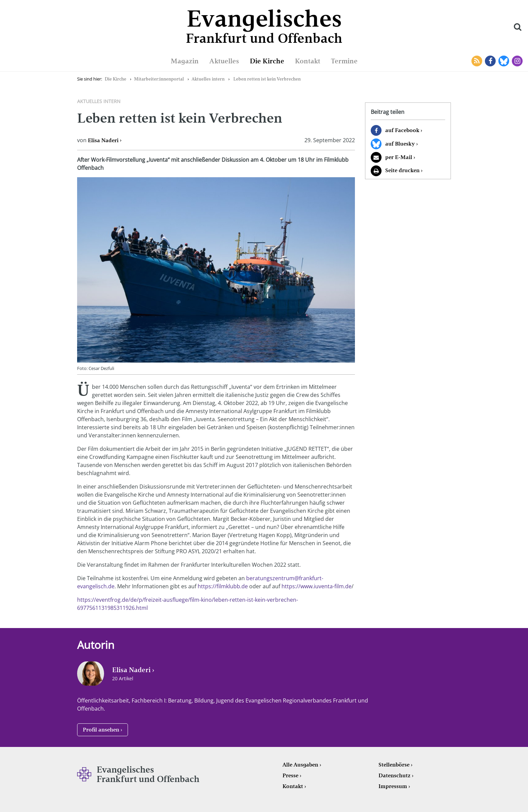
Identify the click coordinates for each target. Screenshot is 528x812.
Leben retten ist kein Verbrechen (267, 79)
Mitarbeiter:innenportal (159, 79)
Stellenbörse (394, 765)
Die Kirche (267, 61)
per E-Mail (399, 157)
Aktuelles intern (208, 79)
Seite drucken (402, 170)
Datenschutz (394, 775)
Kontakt (308, 61)
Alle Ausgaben (300, 765)
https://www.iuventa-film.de (317, 586)
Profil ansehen (101, 730)
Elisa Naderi (103, 140)
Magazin (185, 61)
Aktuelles (224, 61)
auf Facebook (402, 130)
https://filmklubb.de (223, 586)
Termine (344, 61)
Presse (290, 775)
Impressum (393, 786)
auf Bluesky (400, 144)
